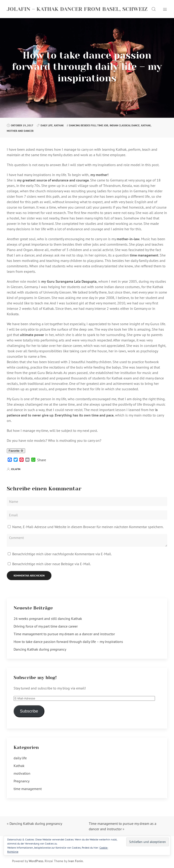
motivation (22, 773)
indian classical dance (125, 125)
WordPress (36, 861)
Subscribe (29, 711)
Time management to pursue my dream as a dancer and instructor (64, 634)
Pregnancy (22, 781)
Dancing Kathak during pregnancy (40, 649)
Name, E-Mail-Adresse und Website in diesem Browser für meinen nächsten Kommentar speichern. (88, 527)
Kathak (59, 125)
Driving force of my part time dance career (46, 626)
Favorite (16, 451)
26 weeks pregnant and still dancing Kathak (48, 619)
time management (28, 789)
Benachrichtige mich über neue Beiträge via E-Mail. (52, 564)
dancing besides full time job (89, 125)
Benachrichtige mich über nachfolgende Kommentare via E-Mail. (62, 554)
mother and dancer (20, 131)
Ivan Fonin (76, 861)
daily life (47, 125)
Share (42, 460)
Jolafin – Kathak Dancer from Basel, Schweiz (77, 9)
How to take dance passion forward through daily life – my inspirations (68, 642)
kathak (146, 125)
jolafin (16, 469)
